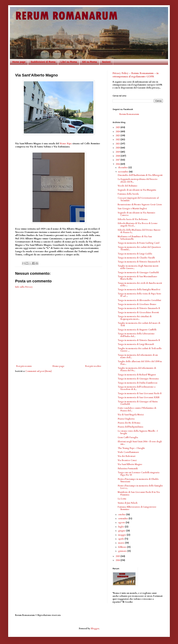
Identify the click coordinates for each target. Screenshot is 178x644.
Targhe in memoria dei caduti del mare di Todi (139, 324)
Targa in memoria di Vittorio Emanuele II (139, 262)
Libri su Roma (69, 62)
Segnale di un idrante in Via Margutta (137, 190)
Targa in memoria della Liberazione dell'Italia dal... (136, 335)
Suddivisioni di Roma (43, 62)
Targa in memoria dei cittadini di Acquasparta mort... (135, 318)
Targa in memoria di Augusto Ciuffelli (137, 330)
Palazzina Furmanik (128, 468)
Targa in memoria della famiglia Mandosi (139, 290)
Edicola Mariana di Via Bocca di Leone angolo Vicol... (138, 225)
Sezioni (106, 62)
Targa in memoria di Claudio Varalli (136, 258)
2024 (118, 132)
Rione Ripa (66, 144)
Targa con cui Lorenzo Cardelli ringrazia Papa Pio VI (139, 474)
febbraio (123, 547)
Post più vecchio (93, 366)
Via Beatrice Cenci (127, 460)
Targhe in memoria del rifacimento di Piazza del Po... (137, 369)
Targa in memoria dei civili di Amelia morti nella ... (140, 284)
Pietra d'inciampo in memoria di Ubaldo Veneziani (138, 480)
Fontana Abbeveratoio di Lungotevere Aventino (137, 508)
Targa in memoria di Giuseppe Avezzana (138, 379)
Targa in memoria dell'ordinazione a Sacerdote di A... (137, 388)
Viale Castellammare (128, 452)
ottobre (122, 515)
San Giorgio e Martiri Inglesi (132, 209)
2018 (118, 156)
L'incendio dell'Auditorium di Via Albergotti (140, 175)
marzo (122, 543)
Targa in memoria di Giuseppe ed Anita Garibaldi (138, 403)
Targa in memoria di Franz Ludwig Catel (139, 243)
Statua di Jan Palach (128, 503)
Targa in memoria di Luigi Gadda (135, 254)
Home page (19, 62)
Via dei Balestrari (127, 456)
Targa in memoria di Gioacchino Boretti (138, 312)
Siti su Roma (89, 62)
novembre (124, 172)
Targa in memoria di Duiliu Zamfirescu (137, 383)
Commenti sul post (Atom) (39, 371)
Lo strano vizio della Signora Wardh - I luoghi (138, 432)
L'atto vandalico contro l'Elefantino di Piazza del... (137, 409)
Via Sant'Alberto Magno (130, 464)
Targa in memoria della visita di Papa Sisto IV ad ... (139, 295)
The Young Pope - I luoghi (131, 448)
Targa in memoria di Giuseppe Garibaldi (138, 272)
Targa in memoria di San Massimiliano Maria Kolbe (137, 278)
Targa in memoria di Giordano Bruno (137, 304)
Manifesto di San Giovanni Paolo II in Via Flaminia (139, 493)
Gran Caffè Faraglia (128, 437)
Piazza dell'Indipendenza (130, 427)
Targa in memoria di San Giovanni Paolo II (140, 393)
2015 (118, 556)
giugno (122, 531)
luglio (122, 527)
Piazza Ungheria (126, 419)
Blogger (95, 629)
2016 (118, 164)
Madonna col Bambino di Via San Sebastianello (135, 238)
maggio (122, 535)
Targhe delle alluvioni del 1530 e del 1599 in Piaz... (140, 363)
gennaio (123, 551)
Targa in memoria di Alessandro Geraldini (139, 300)
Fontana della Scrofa (128, 194)
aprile (121, 539)
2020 (118, 148)
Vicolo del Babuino (128, 186)
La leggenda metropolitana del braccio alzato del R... (138, 180)
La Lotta (122, 499)
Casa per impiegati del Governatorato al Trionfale (138, 199)
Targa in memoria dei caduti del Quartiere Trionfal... (139, 248)
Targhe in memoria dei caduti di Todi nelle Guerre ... (140, 350)
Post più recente (24, 366)
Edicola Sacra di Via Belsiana (133, 219)
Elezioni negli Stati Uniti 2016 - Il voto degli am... (140, 443)
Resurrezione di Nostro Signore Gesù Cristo (140, 205)
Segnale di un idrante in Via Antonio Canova (136, 214)
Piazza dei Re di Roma (129, 423)
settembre (123, 519)
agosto (122, 523)
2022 (118, 140)
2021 (118, 144)
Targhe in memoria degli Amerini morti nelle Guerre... (138, 267)
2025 (118, 127)
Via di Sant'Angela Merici (131, 415)
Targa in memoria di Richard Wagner (137, 375)
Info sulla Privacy (24, 287)
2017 (118, 160)
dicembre (123, 168)
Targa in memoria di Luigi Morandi (136, 344)
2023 (118, 136)
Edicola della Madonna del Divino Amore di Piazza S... (139, 231)
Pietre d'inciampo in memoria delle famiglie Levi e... (140, 487)
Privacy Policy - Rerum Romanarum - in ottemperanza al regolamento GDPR (135, 75)
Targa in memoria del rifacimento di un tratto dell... (138, 356)
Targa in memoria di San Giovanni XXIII (139, 397)
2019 (118, 152)
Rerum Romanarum (129, 114)
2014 (118, 560)
